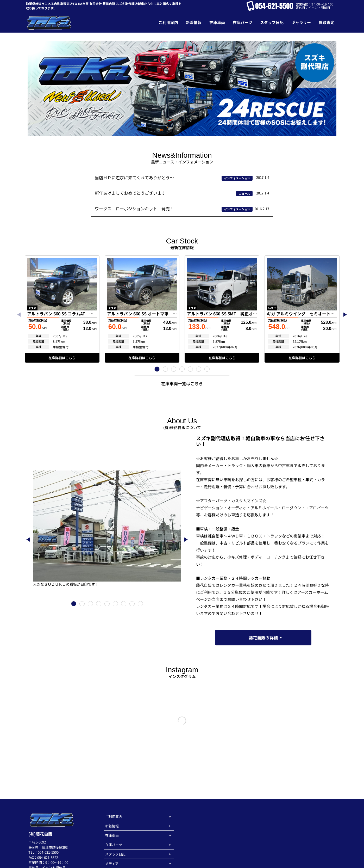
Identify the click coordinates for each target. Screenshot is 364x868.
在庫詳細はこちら (62, 358)
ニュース (244, 193)
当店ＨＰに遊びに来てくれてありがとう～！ (136, 178)
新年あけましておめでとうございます (130, 193)
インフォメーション (237, 178)
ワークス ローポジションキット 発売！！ (136, 209)
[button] (157, 369)
